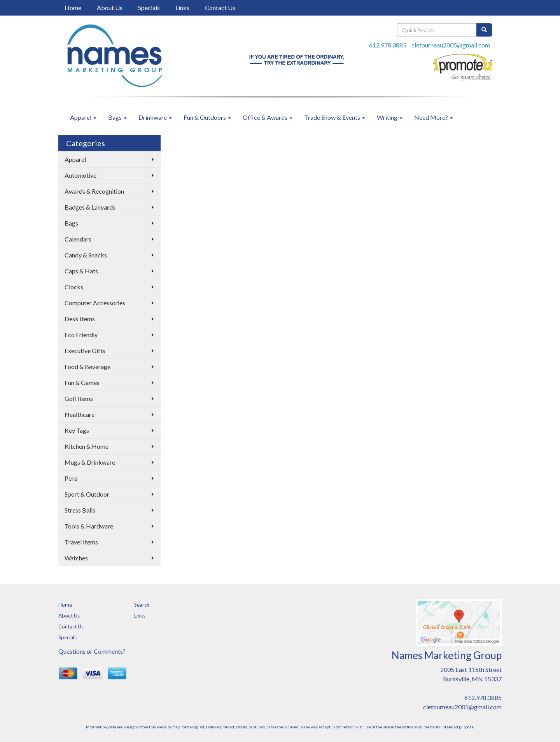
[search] (484, 30)
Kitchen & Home (87, 446)
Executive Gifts (85, 351)
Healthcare (80, 414)
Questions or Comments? (92, 651)
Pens (71, 478)
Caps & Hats (81, 271)
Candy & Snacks (86, 255)
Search (142, 605)
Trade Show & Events (335, 117)
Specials (149, 8)
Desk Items (80, 319)
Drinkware (155, 117)
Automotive (80, 175)
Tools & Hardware (89, 526)
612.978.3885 (388, 45)
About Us (110, 8)
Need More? (434, 117)
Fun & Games (82, 382)
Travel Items (81, 542)
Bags (117, 117)
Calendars (78, 239)
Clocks (74, 287)
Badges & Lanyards (90, 207)
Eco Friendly (81, 335)
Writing (390, 117)
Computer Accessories (95, 303)
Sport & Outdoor (87, 494)
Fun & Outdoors (207, 117)
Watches (76, 558)
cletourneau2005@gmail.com (451, 45)
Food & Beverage (87, 367)
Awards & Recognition (94, 191)
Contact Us (220, 8)
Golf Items (79, 398)
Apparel (83, 117)
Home (73, 8)
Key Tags (77, 430)
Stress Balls (80, 510)
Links (182, 8)
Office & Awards (268, 117)
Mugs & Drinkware (90, 462)
